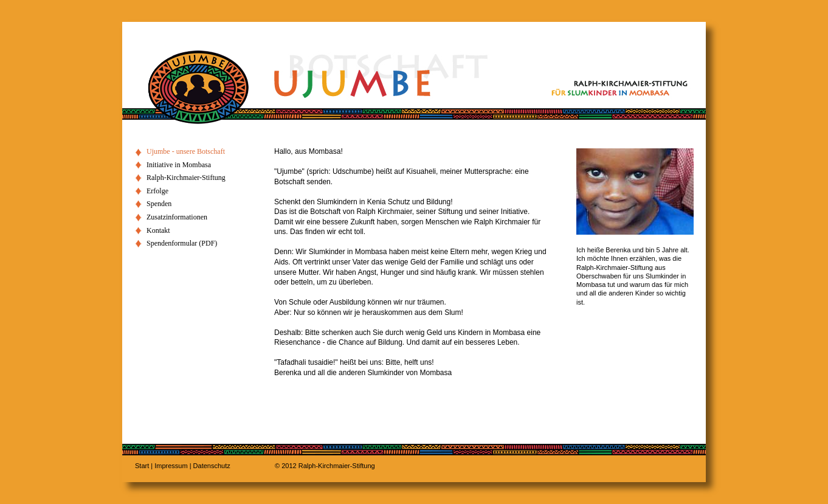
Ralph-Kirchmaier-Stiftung (186, 178)
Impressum (171, 466)
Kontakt (158, 230)
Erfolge (157, 191)
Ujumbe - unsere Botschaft (186, 151)
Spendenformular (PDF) (182, 243)
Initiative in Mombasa (179, 165)
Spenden (159, 204)
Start (142, 466)
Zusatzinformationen (177, 217)
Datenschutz (212, 466)
